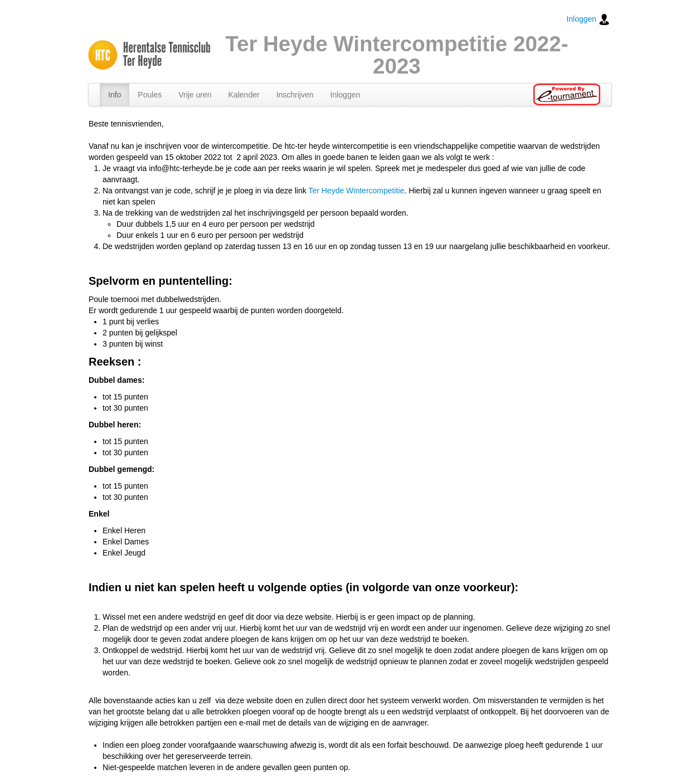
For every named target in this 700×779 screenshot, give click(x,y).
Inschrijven (295, 95)
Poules (150, 95)
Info (115, 95)
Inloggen (588, 20)
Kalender (244, 95)
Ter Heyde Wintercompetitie (356, 191)
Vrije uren (195, 95)
